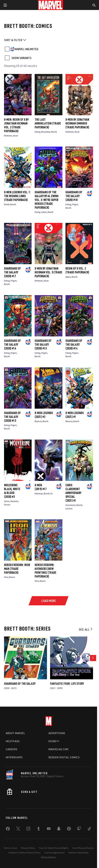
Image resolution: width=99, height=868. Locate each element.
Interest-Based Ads (78, 853)
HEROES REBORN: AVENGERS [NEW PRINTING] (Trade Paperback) (45, 571)
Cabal (44, 212)
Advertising (57, 733)
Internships (14, 757)
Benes (12, 577)
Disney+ (54, 741)
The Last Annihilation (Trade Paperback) (48, 123)
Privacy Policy (28, 848)
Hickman (8, 136)
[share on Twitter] (18, 829)
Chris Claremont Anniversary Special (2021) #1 (73, 493)
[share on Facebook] (8, 830)
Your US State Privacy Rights (54, 848)
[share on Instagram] (28, 829)
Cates (7, 501)
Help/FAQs (13, 741)
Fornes (7, 505)
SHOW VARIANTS (21, 58)
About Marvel (15, 733)
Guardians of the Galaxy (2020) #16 (12, 344)
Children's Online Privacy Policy (24, 853)
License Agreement (54, 853)
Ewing (37, 132)
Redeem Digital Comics (64, 757)
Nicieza (38, 421)
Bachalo (14, 501)
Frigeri (75, 204)
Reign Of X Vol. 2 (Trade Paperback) (77, 270)
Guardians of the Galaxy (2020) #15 (43, 344)
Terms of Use (10, 848)
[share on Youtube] (49, 829)
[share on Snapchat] (59, 829)
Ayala (68, 277)
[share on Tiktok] (89, 829)
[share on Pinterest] (69, 829)
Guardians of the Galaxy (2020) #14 (74, 344)
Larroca (69, 508)
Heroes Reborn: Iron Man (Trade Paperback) (17, 569)
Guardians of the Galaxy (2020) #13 (12, 417)
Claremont (70, 505)
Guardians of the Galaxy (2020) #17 (12, 272)
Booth (54, 132)
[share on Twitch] (79, 829)
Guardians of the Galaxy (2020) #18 (74, 196)
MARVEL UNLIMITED (26, 49)
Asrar (16, 136)
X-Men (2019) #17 (41, 487)
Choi (6, 577)
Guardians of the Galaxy (20, 684)
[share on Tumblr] (39, 829)
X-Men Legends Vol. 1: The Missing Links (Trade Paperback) (17, 196)
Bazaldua (46, 132)
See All (86, 629)
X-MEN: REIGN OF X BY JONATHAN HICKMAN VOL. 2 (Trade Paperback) (16, 125)
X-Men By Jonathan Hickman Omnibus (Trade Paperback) (77, 123)
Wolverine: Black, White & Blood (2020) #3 (12, 491)
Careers (12, 749)
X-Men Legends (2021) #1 (75, 415)
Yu (52, 493)
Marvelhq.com (58, 749)
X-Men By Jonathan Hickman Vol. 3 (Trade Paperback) (48, 272)
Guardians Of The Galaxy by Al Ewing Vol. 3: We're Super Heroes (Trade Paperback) (47, 200)
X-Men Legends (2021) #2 (44, 415)
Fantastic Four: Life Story (67, 684)
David (7, 204)
